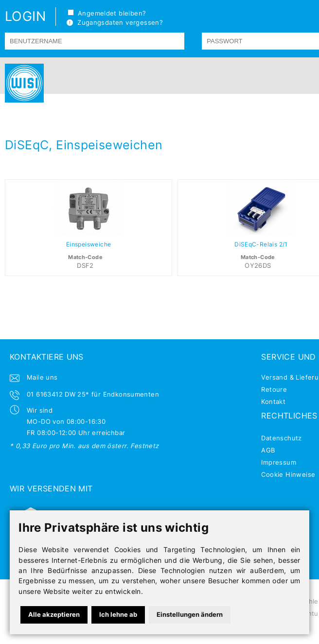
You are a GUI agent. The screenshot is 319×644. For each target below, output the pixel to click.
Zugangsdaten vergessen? (115, 22)
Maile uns (42, 377)
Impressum (279, 462)
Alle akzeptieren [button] (54, 614)
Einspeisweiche (89, 244)
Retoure (274, 389)
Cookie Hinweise (288, 474)
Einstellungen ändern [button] (190, 614)
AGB (268, 450)
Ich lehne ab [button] (118, 614)
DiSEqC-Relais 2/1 (261, 244)
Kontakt (273, 401)
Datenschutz (281, 438)
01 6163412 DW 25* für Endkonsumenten (93, 394)
